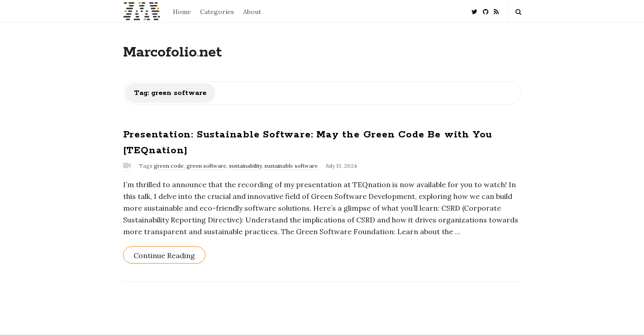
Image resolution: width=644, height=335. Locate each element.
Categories (217, 12)
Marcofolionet (172, 53)
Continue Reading (164, 255)
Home (182, 12)
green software (206, 166)
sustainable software (291, 166)
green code (169, 166)
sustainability (245, 166)
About (252, 12)
